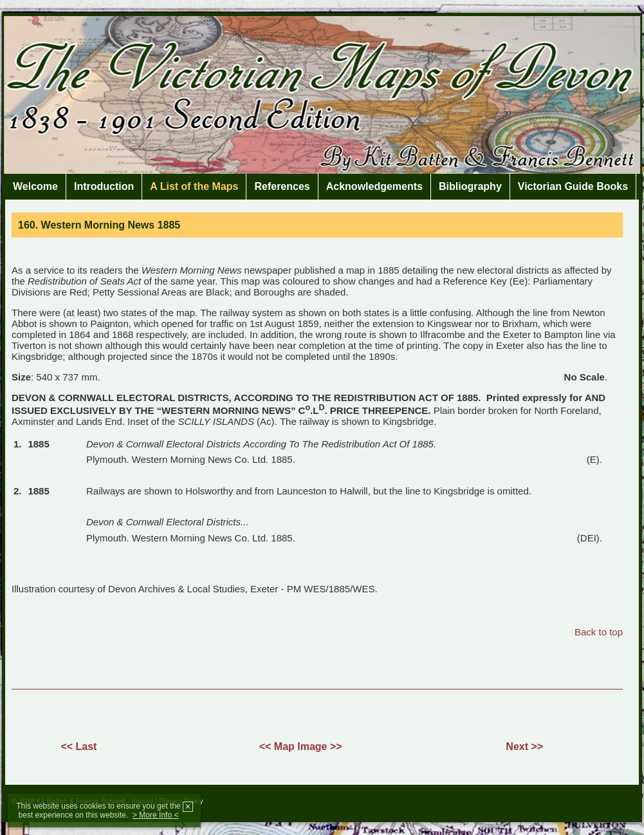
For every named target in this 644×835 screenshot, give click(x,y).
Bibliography (470, 186)
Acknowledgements (374, 186)
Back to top (599, 632)
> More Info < (155, 815)
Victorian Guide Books (573, 186)
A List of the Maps (194, 186)
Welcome (35, 186)
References (282, 186)
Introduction (104, 186)
